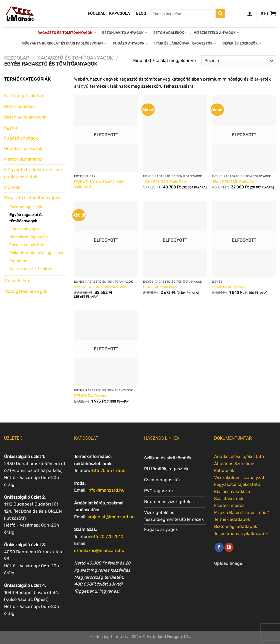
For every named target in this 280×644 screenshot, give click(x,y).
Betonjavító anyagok (125, 33)
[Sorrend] (239, 61)
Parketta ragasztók (27, 245)
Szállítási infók (229, 499)
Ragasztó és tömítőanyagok (67, 33)
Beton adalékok (171, 33)
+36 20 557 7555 (108, 470)
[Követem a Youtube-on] (229, 547)
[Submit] (220, 14)
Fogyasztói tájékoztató (237, 484)
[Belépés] (250, 14)
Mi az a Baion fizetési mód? (242, 512)
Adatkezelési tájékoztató (239, 457)
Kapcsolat (121, 14)
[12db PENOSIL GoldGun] (175, 133)
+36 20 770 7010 (107, 537)
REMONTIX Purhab (229, 287)
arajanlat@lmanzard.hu (111, 517)
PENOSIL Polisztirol (160, 287)
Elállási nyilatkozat (233, 491)
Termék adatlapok (232, 519)
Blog (141, 14)
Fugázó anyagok (131, 43)
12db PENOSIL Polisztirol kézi (100, 287)
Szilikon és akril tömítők (30, 269)
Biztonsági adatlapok (236, 526)
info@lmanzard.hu (106, 490)
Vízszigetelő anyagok (217, 33)
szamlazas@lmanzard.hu (99, 550)
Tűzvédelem (17, 281)
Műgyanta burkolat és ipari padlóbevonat (64, 43)
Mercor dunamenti (23, 159)
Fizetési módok (229, 505)
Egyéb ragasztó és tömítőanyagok (26, 218)
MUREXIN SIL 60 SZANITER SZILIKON (99, 184)
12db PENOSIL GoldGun (165, 182)
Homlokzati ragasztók (29, 237)
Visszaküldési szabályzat (239, 478)
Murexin (12, 187)
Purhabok (18, 261)
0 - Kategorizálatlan (24, 96)
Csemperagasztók (26, 207)
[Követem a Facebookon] (219, 547)
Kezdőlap (17, 58)
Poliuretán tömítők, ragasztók (36, 253)
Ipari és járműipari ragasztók (185, 43)
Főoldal (97, 14)
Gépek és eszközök (242, 43)
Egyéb (11, 127)
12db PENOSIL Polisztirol (234, 182)
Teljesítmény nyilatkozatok (241, 534)
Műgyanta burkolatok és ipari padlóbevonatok (34, 173)
